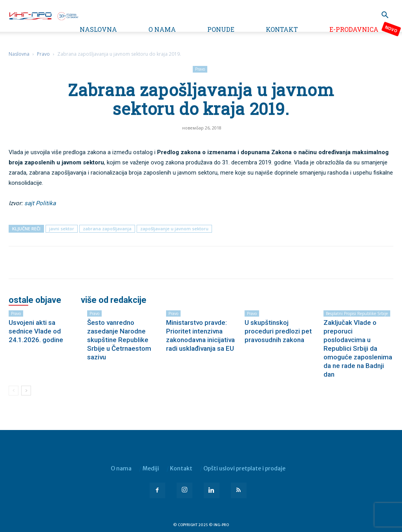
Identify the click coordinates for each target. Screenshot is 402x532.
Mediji (151, 468)
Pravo (43, 54)
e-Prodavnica (354, 29)
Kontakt (282, 29)
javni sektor (62, 229)
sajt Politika (40, 203)
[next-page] (26, 391)
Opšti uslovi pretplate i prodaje (244, 468)
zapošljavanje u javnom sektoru (174, 229)
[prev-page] (14, 391)
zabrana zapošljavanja (107, 229)
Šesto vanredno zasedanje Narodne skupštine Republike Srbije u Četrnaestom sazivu (119, 340)
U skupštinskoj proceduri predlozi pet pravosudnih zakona (278, 331)
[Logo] (43, 15)
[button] (385, 16)
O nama (162, 29)
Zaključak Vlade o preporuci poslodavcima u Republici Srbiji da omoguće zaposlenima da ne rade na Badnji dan (358, 348)
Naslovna (98, 29)
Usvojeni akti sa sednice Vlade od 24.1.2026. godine (36, 331)
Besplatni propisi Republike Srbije (357, 313)
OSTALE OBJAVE (35, 300)
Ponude (221, 29)
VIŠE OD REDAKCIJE (114, 300)
